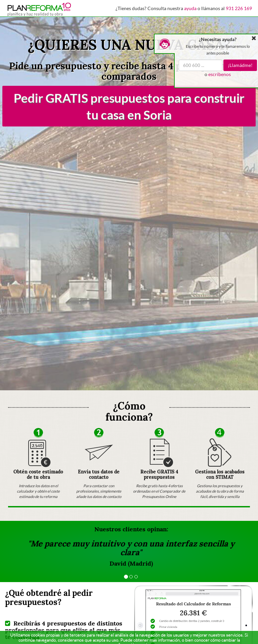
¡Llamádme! (240, 65)
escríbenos (220, 74)
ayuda (190, 8)
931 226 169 (239, 8)
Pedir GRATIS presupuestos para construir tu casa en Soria (129, 106)
